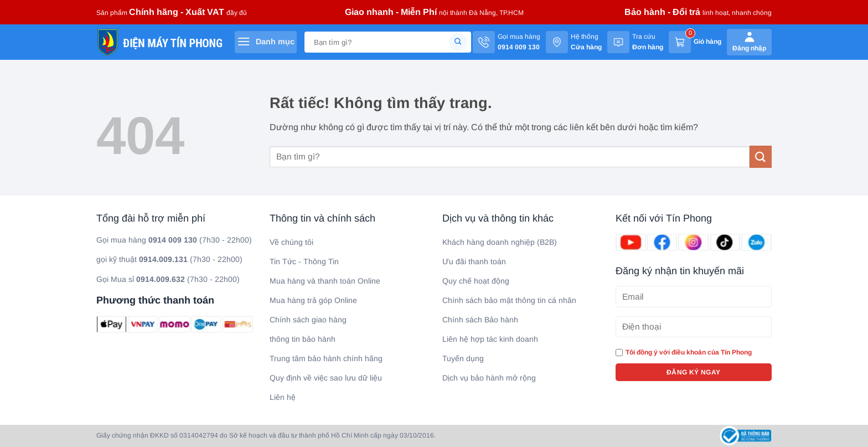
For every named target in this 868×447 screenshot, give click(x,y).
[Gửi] (458, 42)
